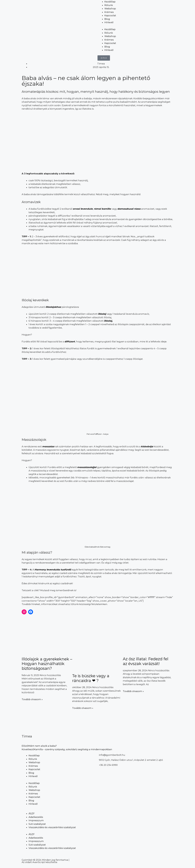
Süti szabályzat (37, 824)
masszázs (48, 446)
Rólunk (109, 5)
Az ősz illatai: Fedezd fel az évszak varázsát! (146, 661)
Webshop (110, 9)
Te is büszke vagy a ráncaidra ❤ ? (91, 678)
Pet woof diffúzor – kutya (97, 434)
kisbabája (147, 446)
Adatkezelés (36, 817)
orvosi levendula (83, 209)
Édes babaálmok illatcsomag (97, 547)
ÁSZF (32, 813)
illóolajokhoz (53, 307)
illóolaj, (108, 321)
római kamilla (103, 209)
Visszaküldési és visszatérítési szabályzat (52, 827)
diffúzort (69, 342)
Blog (107, 19)
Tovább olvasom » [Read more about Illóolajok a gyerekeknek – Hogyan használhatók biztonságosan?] (32, 699)
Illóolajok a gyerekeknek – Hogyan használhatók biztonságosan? (47, 664)
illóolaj (102, 314)
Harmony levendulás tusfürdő (53, 570)
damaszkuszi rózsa (129, 209)
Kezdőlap (110, 2)
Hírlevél (109, 22)
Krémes (109, 12)
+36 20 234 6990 (108, 765)
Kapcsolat (110, 15)
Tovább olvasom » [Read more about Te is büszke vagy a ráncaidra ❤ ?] (83, 708)
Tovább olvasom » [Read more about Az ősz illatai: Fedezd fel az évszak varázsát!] (133, 691)
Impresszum (36, 820)
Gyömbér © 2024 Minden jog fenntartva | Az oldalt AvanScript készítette (45, 861)
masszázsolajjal (87, 467)
